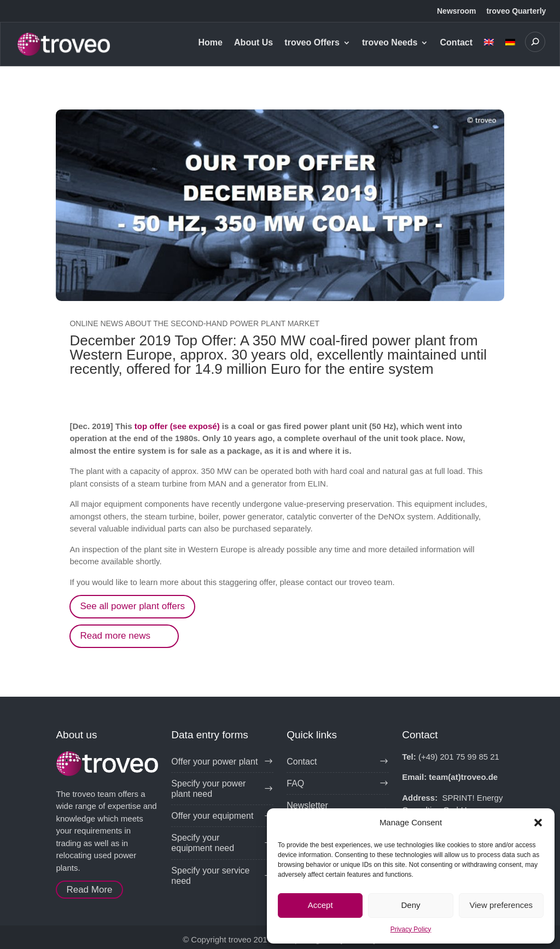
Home (210, 43)
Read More (89, 890)
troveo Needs (390, 43)
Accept (320, 905)
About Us (253, 43)
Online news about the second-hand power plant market (194, 323)
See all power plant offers (132, 606)
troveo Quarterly (516, 11)
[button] (538, 823)
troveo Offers (312, 43)
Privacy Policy (411, 929)
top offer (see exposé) (177, 426)
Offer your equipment (212, 816)
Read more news (115, 636)
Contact (457, 43)
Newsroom (457, 11)
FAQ (295, 783)
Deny (410, 905)
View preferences (501, 905)
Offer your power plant (214, 762)
